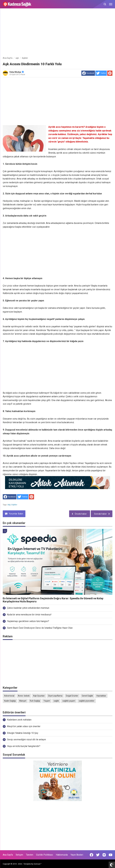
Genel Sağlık (87, 696)
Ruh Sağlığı (35, 701)
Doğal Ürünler (72, 696)
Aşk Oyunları (39, 696)
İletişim (19, 855)
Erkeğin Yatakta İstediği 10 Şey (23, 733)
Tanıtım (30, 855)
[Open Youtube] (111, 855)
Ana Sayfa (8, 855)
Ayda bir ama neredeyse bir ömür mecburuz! (29, 615)
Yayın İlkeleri (77, 855)
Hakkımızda (62, 855)
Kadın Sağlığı (10, 701)
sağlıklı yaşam (69, 701)
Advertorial (9, 696)
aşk (9, 505)
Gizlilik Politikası (45, 855)
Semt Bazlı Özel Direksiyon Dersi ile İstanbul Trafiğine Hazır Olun (40, 628)
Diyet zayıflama (55, 696)
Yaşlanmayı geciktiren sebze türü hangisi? (28, 621)
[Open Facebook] (91, 855)
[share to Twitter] (101, 73)
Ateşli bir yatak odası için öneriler (24, 726)
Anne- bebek (24, 696)
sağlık (56, 701)
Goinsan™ (38, 864)
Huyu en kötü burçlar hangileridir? (24, 746)
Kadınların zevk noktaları (19, 720)
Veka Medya (17, 72)
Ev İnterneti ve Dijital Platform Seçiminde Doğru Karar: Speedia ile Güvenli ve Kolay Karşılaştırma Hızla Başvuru (53, 600)
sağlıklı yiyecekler (87, 701)
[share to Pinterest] (110, 73)
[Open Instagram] (104, 855)
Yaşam (47, 701)
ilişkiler (14, 505)
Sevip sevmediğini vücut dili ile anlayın (26, 740)
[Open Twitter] (98, 855)
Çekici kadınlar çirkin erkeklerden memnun (28, 608)
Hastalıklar (101, 696)
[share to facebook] (88, 73)
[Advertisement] (58, 33)
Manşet (23, 701)
